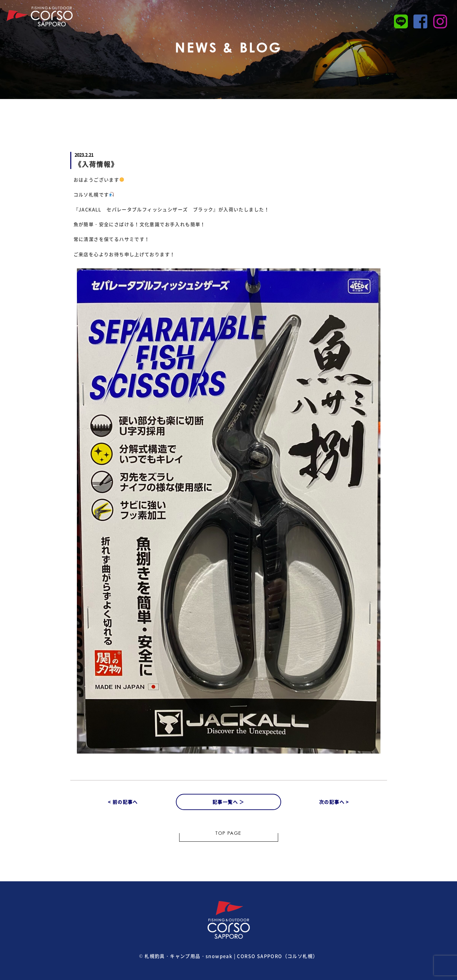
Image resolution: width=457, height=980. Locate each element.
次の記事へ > (334, 802)
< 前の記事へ (123, 802)
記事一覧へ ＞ (229, 802)
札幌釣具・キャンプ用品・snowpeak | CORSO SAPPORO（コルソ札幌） (231, 956)
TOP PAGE (228, 834)
